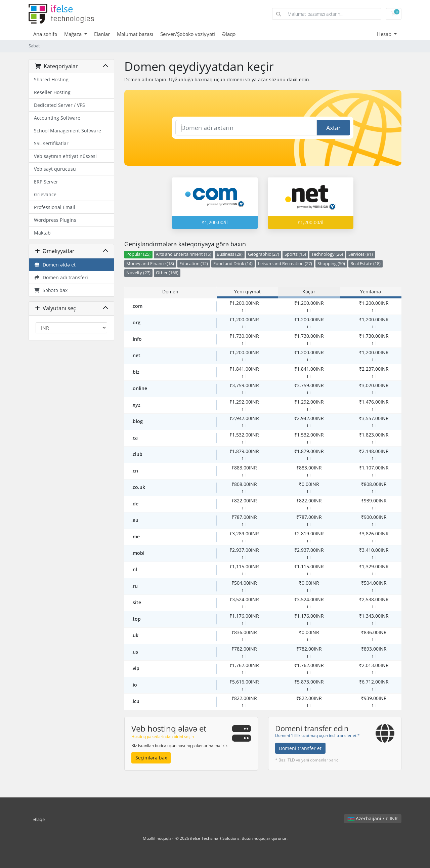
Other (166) (167, 273)
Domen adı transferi (61, 277)
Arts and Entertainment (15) (184, 254)
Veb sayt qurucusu (55, 169)
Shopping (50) (331, 264)
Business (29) (230, 254)
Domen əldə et (55, 265)
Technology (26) (327, 254)
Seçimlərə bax (151, 758)
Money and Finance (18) (150, 264)
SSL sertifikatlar (51, 143)
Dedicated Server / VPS (59, 105)
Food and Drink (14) (233, 264)
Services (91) (361, 254)
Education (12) (194, 264)
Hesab (385, 34)
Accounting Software (57, 118)
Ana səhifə (45, 34)
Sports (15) (295, 254)
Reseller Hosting (52, 92)
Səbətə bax (51, 290)
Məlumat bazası (135, 34)
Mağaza (74, 34)
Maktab (42, 233)
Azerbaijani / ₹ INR (373, 818)
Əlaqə (229, 34)
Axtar (333, 128)
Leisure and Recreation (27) (285, 264)
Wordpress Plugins (55, 220)
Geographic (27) (264, 254)
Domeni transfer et (300, 748)
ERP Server (46, 182)
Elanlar (102, 34)
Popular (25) (138, 254)
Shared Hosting (51, 79)
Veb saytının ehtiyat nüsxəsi (65, 156)
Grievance (45, 194)
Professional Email (55, 207)
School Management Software (68, 131)
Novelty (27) (138, 273)
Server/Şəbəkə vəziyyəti (188, 34)
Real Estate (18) (365, 264)
